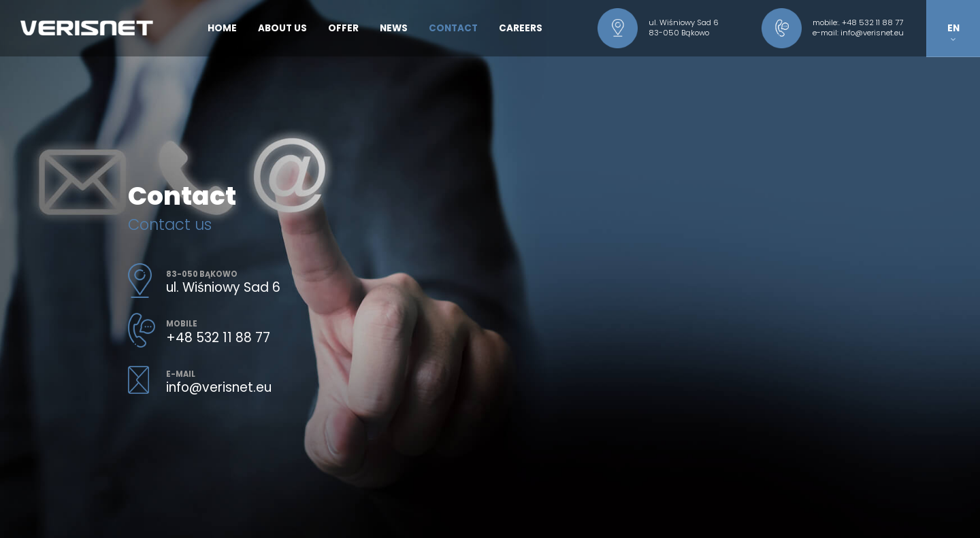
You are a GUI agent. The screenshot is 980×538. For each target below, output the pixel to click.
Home (222, 28)
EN (953, 32)
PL (953, 57)
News (394, 28)
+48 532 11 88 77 (872, 22)
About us (282, 28)
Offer (343, 28)
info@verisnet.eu (872, 33)
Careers (521, 28)
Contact (453, 28)
